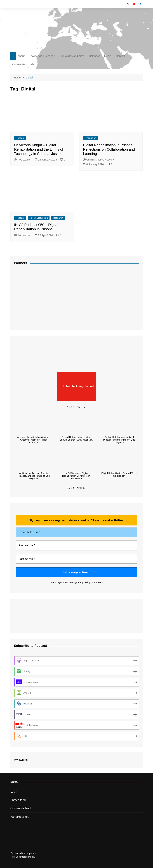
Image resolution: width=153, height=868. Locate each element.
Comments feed (21, 808)
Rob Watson (23, 160)
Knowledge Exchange (42, 56)
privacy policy (83, 582)
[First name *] (77, 545)
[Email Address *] (77, 532)
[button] (81, 407)
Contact (121, 56)
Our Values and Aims (72, 56)
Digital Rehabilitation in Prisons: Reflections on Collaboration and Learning (109, 149)
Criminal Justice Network (99, 160)
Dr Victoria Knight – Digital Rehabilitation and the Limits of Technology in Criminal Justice (39, 149)
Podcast (20, 138)
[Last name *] (77, 559)
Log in (14, 791)
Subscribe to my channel (76, 387)
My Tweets (21, 760)
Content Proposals (23, 64)
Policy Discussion (39, 218)
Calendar (94, 56)
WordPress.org (20, 817)
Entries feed (18, 800)
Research (58, 218)
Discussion (90, 138)
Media (108, 56)
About (21, 56)
